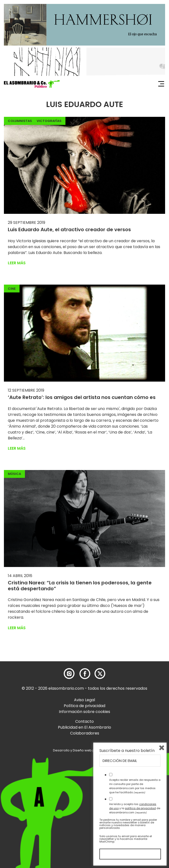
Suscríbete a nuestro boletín (127, 751)
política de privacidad (140, 808)
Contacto (84, 721)
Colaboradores (85, 733)
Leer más (17, 263)
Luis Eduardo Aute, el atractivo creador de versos (69, 229)
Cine (12, 289)
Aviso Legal (84, 700)
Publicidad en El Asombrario (84, 727)
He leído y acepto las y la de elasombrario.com (135, 808)
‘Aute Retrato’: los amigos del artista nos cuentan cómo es (82, 397)
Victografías (49, 121)
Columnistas (20, 121)
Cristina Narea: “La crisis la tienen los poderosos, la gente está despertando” (80, 586)
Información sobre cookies (84, 712)
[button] (32, 84)
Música (14, 474)
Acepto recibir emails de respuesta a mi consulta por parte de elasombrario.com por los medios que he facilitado (135, 786)
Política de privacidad (84, 706)
